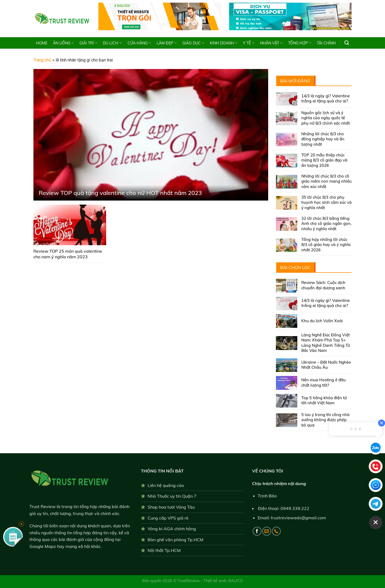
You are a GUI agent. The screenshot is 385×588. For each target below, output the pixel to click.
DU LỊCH (112, 43)
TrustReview (189, 581)
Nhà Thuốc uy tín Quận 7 (172, 496)
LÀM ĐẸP (167, 43)
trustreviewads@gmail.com (298, 518)
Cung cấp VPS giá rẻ (168, 518)
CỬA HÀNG (139, 43)
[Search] (347, 43)
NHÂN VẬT (271, 43)
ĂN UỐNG (63, 43)
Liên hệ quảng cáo (166, 485)
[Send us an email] (267, 531)
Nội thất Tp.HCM (164, 550)
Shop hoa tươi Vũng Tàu (171, 507)
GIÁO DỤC (193, 43)
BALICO (236, 581)
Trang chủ (42, 60)
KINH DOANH (224, 43)
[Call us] (276, 531)
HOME (42, 43)
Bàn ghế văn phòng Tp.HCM (176, 540)
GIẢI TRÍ (88, 43)
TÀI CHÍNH (326, 43)
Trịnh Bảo (267, 496)
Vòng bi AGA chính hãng (172, 529)
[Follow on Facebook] (257, 531)
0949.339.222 (295, 508)
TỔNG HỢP (300, 43)
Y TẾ (249, 43)
